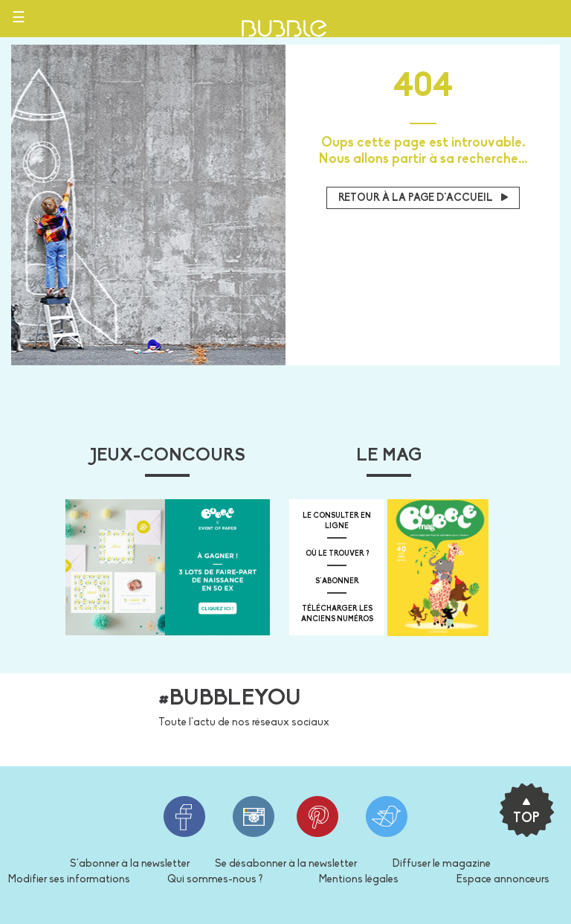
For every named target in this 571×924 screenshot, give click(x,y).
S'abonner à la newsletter (130, 864)
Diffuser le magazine (442, 864)
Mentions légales (359, 880)
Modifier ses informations (69, 880)
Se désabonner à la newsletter (286, 864)
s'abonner (337, 581)
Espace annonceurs (503, 880)
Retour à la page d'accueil (423, 198)
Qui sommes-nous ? (215, 880)
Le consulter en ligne (337, 521)
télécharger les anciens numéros (337, 614)
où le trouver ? (337, 554)
